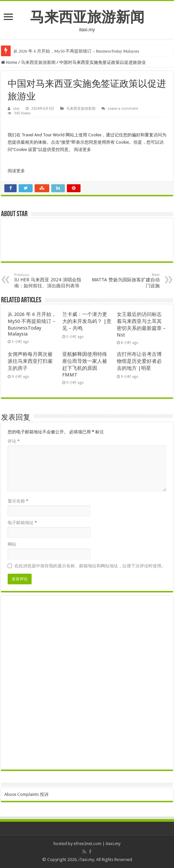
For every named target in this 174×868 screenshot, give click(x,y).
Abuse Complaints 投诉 (26, 794)
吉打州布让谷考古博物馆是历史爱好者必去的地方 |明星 (139, 361)
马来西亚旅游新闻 (87, 17)
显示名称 (18, 501)
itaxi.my (113, 844)
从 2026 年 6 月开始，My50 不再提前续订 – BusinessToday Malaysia (76, 51)
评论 (14, 441)
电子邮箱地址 (22, 523)
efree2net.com (87, 844)
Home (9, 62)
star (16, 109)
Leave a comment (123, 109)
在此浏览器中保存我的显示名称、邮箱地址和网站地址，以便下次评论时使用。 (90, 566)
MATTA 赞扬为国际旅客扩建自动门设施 (126, 281)
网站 (12, 544)
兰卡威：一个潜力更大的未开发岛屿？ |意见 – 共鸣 (87, 321)
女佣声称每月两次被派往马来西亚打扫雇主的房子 (30, 361)
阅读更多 (83, 149)
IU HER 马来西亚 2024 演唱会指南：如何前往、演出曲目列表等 (48, 281)
